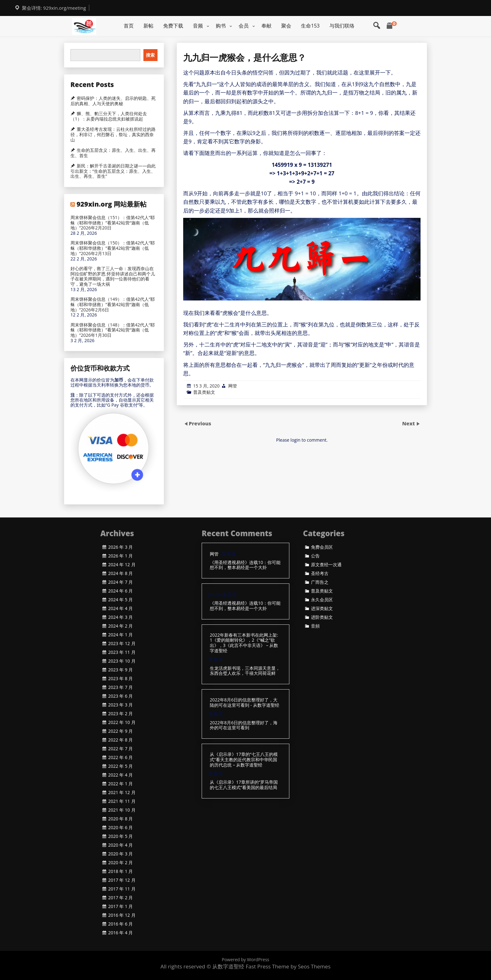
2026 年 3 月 (121, 547)
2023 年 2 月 (121, 714)
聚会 (286, 26)
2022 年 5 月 (121, 766)
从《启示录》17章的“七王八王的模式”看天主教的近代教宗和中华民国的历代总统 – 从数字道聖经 (244, 760)
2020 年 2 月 (121, 863)
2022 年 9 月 (121, 731)
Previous (200, 423)
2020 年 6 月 (121, 828)
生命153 (310, 26)
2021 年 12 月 (122, 793)
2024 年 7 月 (121, 582)
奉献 (266, 26)
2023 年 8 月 (121, 679)
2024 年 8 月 (121, 573)
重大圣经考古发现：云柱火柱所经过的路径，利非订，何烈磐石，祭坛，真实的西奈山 (113, 135)
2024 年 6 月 (121, 591)
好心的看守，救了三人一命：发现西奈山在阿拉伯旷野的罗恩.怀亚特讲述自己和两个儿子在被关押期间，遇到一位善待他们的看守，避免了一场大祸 (113, 277)
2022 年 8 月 (121, 740)
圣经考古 (320, 573)
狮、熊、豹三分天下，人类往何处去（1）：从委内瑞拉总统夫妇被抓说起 (109, 116)
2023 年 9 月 (121, 670)
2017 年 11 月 (122, 889)
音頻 (315, 626)
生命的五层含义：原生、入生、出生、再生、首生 (113, 153)
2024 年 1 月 (121, 635)
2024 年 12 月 (122, 565)
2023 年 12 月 (122, 644)
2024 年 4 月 (121, 608)
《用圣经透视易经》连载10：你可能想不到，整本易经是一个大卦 (245, 565)
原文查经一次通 (326, 565)
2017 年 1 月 (121, 906)
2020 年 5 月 (121, 836)
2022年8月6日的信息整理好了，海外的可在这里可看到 (244, 726)
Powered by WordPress (246, 959)
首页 (129, 26)
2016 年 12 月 (122, 915)
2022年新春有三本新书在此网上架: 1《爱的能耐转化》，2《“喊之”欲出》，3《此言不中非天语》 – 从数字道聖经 (244, 643)
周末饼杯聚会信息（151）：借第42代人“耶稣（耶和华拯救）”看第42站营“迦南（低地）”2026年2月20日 (113, 223)
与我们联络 (342, 26)
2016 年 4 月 (121, 933)
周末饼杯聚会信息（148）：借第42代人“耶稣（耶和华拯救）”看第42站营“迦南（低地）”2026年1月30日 (113, 330)
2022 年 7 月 (121, 749)
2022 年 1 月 (121, 784)
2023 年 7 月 (121, 687)
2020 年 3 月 (121, 854)
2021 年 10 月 (122, 810)
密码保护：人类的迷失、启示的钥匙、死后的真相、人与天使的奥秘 (113, 101)
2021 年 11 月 (122, 801)
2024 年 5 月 (121, 600)
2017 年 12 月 (122, 880)
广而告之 (320, 582)
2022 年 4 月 (121, 775)
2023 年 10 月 (122, 661)
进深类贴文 (322, 608)
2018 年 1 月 (121, 871)
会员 (244, 26)
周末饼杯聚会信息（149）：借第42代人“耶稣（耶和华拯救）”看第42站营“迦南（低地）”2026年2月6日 (113, 305)
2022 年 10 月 (122, 722)
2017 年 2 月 (121, 898)
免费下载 (173, 26)
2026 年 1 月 (121, 556)
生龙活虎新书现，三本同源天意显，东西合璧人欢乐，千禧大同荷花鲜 (245, 671)
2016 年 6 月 (121, 924)
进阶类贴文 (322, 617)
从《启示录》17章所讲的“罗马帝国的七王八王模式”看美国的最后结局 (244, 785)
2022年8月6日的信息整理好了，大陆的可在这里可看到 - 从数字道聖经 (245, 703)
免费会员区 (322, 547)
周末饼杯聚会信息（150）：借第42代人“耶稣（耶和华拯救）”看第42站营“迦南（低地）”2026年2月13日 (113, 248)
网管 (233, 386)
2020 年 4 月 (121, 845)
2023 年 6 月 (121, 696)
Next (409, 423)
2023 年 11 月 (122, 652)
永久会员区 (322, 600)
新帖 (148, 26)
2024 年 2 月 (121, 626)
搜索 (150, 55)
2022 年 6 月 (121, 757)
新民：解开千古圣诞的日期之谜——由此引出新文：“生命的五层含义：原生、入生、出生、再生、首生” (113, 171)
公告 (315, 556)
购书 (221, 26)
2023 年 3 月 (121, 705)
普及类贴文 (204, 392)
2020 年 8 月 (121, 819)
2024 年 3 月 (121, 617)
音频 (198, 26)
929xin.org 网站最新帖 (111, 204)
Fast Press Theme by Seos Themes (288, 966)
